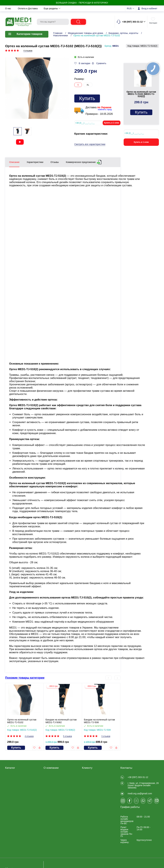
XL (88, 85)
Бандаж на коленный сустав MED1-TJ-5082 (61, 721)
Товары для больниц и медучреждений (17, 801)
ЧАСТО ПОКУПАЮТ (16, 819)
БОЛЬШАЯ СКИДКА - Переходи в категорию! (82, 3)
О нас (8, 8)
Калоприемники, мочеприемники (14, 795)
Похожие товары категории (25, 678)
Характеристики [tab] (35, 162)
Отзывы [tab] (55, 162)
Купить (87, 98)
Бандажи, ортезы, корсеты (123, 33)
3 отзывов (106, 736)
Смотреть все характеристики (90, 144)
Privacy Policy (51, 797)
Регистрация (89, 777)
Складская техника (15, 806)
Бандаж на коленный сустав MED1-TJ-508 (99, 721)
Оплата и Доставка (28, 8)
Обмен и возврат (53, 8)
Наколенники (61, 35)
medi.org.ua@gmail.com (140, 797)
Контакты (89, 8)
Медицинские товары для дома (86, 33)
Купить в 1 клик (112, 123)
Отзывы (48, 777)
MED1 (116, 46)
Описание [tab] (14, 162)
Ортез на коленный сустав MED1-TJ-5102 (22, 721)
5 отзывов (68, 736)
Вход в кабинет (149, 8)
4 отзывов (28, 51)
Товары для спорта (15, 811)
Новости (73, 8)
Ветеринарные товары (17, 815)
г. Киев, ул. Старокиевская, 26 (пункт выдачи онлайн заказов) (143, 787)
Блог (46, 802)
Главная (58, 33)
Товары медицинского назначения (16, 788)
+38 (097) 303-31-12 (138, 777)
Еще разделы (107, 8)
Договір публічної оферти (57, 781)
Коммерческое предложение (81, 161)
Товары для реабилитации (19, 777)
